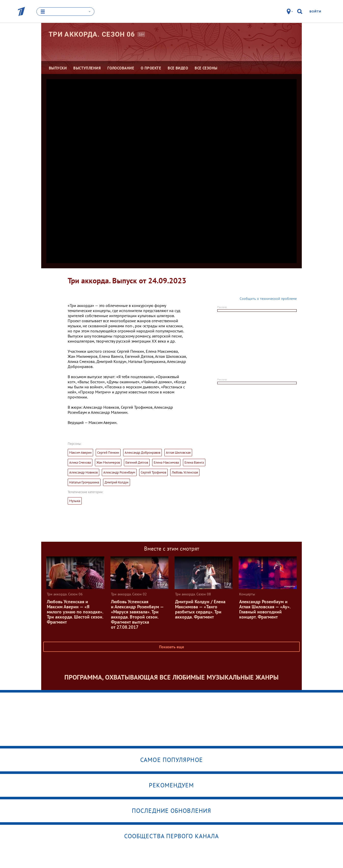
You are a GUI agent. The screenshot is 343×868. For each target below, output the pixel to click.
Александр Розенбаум (119, 472)
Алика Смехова (80, 462)
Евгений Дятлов (137, 462)
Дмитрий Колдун (117, 482)
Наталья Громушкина (84, 482)
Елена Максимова (166, 462)
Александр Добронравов (142, 453)
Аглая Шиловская (178, 453)
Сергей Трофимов (153, 472)
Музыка (75, 501)
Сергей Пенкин (108, 453)
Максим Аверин (80, 453)
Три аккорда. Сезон (92, 34)
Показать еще (171, 647)
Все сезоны (206, 68)
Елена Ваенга (194, 462)
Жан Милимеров (108, 462)
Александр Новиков (83, 472)
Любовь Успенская (185, 472)
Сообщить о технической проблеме (268, 299)
